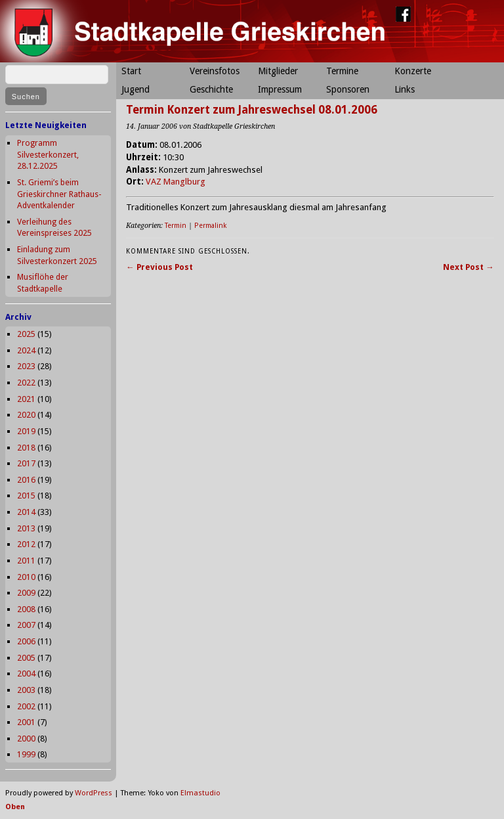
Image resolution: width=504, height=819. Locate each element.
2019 (26, 431)
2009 (26, 593)
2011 (26, 561)
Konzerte (413, 71)
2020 (26, 415)
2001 (26, 722)
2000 (26, 739)
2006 (26, 641)
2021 (26, 399)
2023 (26, 366)
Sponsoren (348, 89)
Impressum (280, 89)
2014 (26, 512)
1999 (26, 754)
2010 (26, 577)
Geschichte (211, 89)
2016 (26, 480)
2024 (26, 350)
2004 (26, 674)
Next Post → (469, 267)
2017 (26, 463)
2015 (26, 496)
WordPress (94, 793)
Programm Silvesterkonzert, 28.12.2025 (48, 154)
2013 (26, 528)
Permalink (210, 226)
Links (405, 89)
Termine (342, 71)
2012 (26, 544)
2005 (26, 658)
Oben (15, 807)
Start (131, 71)
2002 (26, 706)
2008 (26, 609)
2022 (26, 383)
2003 (26, 690)
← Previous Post (159, 267)
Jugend (136, 89)
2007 (26, 625)
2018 (26, 448)
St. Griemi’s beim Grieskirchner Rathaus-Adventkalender (59, 194)
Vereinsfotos (215, 71)
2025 (26, 334)
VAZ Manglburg (176, 182)
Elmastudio (200, 793)
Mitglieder (278, 71)
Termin (176, 226)
